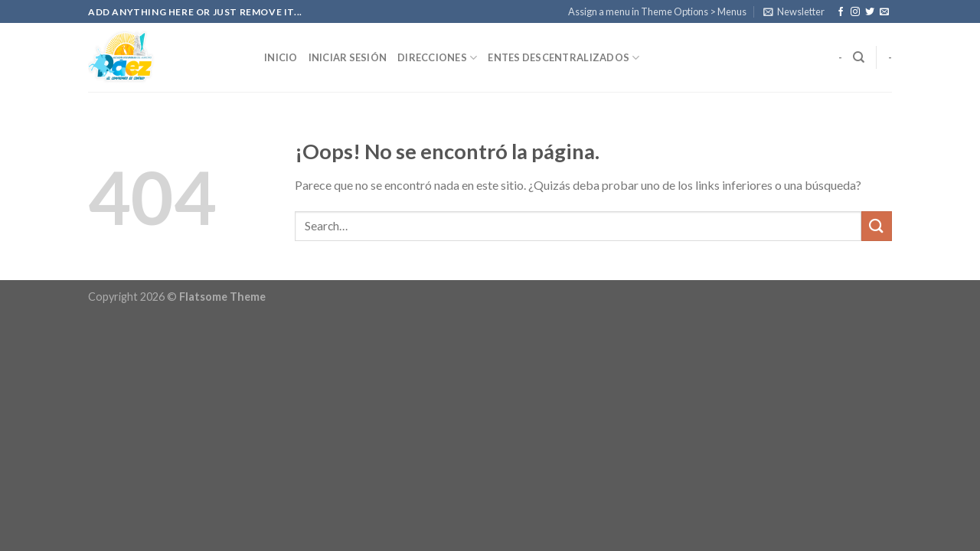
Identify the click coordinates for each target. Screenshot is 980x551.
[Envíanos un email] (884, 12)
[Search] (859, 57)
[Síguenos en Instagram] (855, 12)
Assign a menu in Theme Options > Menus (657, 11)
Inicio (281, 57)
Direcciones (437, 58)
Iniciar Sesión (348, 57)
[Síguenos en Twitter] (870, 12)
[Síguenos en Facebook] (841, 12)
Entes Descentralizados (563, 58)
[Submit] (877, 226)
